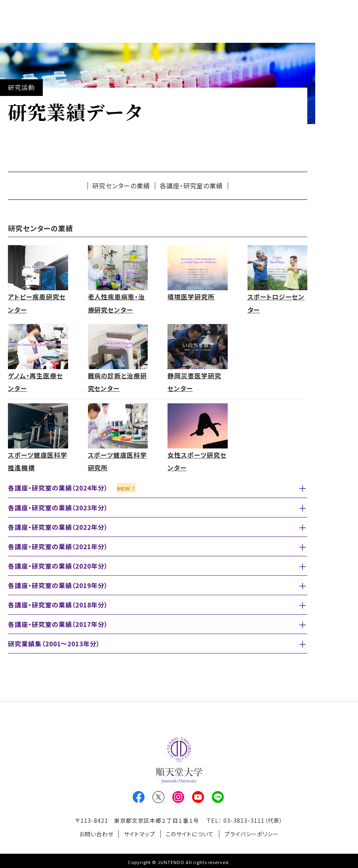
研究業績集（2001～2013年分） (54, 642)
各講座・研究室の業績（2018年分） (58, 603)
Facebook (139, 795)
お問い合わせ (95, 832)
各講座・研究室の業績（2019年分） (58, 584)
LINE (218, 795)
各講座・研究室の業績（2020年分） (58, 564)
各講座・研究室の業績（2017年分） (58, 623)
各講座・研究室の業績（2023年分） (58, 506)
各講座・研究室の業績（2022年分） (58, 525)
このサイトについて (190, 832)
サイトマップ (139, 832)
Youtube (198, 795)
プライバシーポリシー (253, 832)
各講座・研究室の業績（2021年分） (58, 545)
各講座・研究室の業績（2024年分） (72, 486)
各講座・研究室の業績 (191, 186)
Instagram (178, 795)
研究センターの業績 (121, 186)
